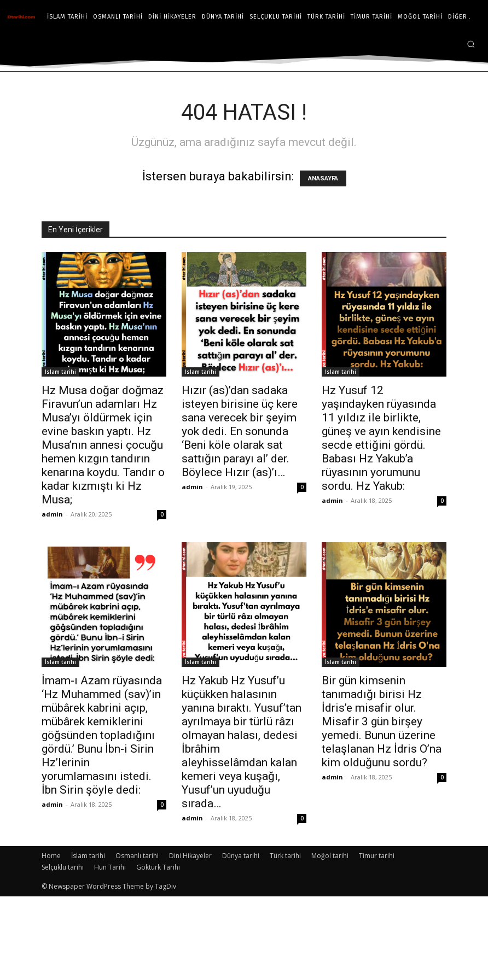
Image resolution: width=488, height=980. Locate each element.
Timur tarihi (377, 856)
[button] (471, 44)
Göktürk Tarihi (158, 867)
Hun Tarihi (110, 867)
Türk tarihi (285, 856)
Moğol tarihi (330, 856)
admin (52, 514)
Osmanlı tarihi (137, 856)
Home (51, 856)
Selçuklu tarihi (63, 867)
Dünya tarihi (241, 856)
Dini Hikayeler (190, 856)
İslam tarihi (60, 372)
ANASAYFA (323, 178)
